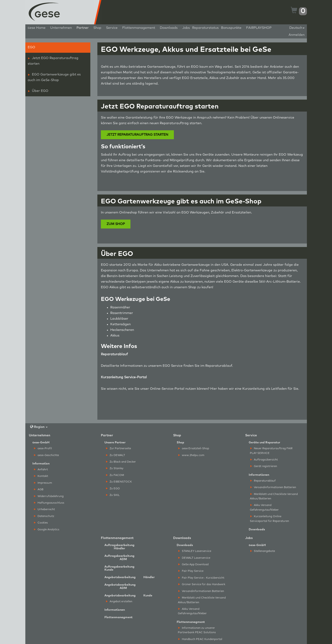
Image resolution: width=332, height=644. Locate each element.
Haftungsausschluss (49, 503)
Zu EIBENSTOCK (119, 482)
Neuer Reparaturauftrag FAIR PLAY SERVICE (271, 451)
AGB (39, 489)
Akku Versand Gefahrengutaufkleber (264, 507)
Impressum (43, 483)
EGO (31, 47)
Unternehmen (61, 28)
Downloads (169, 28)
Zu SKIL (113, 495)
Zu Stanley (115, 468)
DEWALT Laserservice (194, 558)
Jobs (186, 28)
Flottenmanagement (139, 28)
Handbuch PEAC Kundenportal (200, 639)
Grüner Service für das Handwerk (202, 584)
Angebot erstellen (119, 601)
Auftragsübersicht (264, 460)
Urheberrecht (44, 509)
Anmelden (297, 35)
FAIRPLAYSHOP (259, 28)
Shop (97, 28)
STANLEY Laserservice (195, 551)
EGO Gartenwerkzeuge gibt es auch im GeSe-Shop (54, 77)
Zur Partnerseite (118, 448)
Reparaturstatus (205, 28)
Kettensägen (120, 324)
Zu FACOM (115, 475)
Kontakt (41, 476)
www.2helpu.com (191, 455)
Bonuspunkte (231, 28)
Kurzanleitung (254, 389)
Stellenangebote (263, 551)
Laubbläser (119, 319)
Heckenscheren (122, 330)
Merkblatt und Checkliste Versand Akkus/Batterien (274, 496)
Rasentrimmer (122, 313)
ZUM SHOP (116, 224)
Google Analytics (47, 530)
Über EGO (38, 91)
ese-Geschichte (46, 455)
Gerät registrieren (264, 466)
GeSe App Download (193, 564)
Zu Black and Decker (121, 462)
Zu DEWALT (116, 455)
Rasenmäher (120, 307)
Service (112, 28)
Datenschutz (44, 516)
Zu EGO (113, 489)
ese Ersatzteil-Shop (194, 448)
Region (39, 427)
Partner (83, 28)
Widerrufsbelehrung (49, 496)
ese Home (37, 28)
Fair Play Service (191, 571)
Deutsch (297, 28)
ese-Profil (43, 448)
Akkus (115, 336)
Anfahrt (41, 470)
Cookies (41, 523)
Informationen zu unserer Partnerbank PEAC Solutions (197, 630)
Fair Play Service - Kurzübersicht (201, 578)
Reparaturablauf (219, 366)
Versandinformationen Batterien (273, 487)
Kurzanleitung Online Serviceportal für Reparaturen (269, 519)
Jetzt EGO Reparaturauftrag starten (53, 61)
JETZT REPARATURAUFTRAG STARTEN (137, 135)
